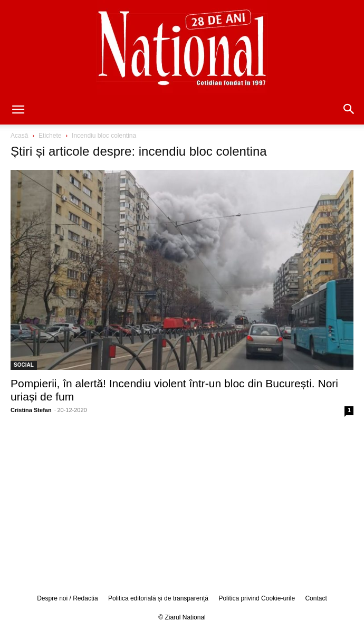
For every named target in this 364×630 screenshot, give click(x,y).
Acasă (19, 136)
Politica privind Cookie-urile (257, 598)
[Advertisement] (182, 503)
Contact (316, 598)
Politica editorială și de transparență (158, 598)
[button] (18, 110)
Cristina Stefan (31, 410)
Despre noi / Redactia (67, 598)
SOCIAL (24, 365)
